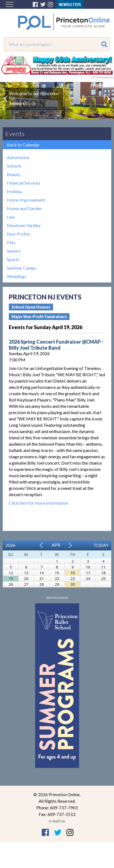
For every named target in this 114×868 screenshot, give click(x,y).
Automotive (18, 157)
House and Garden (24, 208)
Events (15, 134)
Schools (14, 166)
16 (73, 573)
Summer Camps (22, 268)
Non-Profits (18, 234)
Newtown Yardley (24, 225)
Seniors (14, 251)
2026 (10, 545)
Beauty (14, 174)
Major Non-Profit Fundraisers (39, 317)
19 (11, 579)
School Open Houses (31, 307)
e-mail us (57, 821)
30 (73, 584)
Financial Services (23, 183)
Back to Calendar (23, 145)
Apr (56, 545)
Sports (13, 259)
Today (101, 545)
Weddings (16, 276)
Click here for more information (38, 503)
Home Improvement (26, 200)
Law (11, 217)
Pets (11, 242)
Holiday (14, 191)
